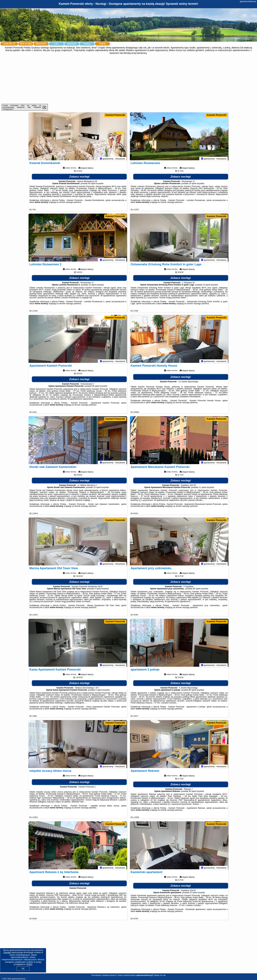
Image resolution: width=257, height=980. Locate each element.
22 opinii (193, 894)
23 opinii (97, 489)
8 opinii (98, 590)
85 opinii (197, 590)
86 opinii (192, 691)
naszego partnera (73, 204)
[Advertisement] (129, 79)
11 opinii (202, 489)
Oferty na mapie (26, 44)
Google (7, 952)
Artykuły (102, 44)
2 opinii (99, 691)
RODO (29, 964)
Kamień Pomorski (115, 115)
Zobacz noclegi (79, 178)
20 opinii (193, 185)
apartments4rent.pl (248, 1)
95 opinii (192, 793)
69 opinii (92, 185)
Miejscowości (41, 44)
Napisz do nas (160, 975)
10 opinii (92, 286)
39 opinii (96, 388)
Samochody (72, 44)
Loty (56, 44)
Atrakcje (87, 44)
